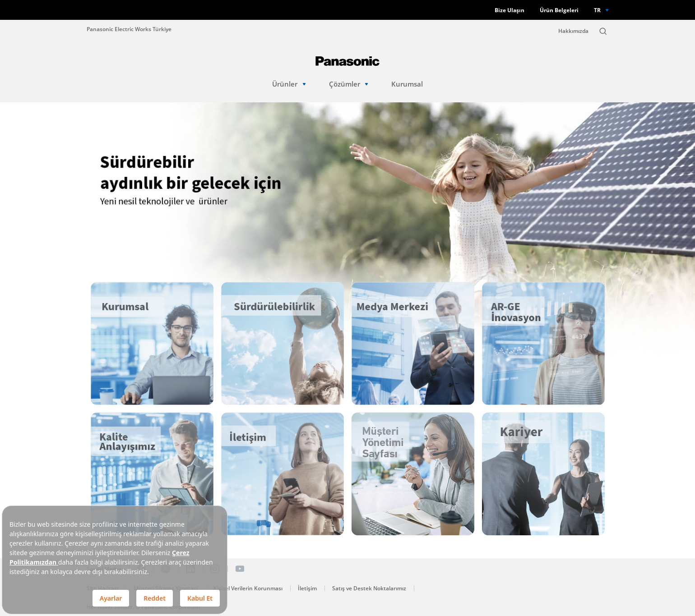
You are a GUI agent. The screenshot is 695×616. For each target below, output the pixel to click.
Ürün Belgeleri (559, 10)
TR (597, 10)
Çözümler (349, 84)
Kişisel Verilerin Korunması (248, 588)
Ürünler (289, 84)
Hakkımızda (573, 31)
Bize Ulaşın (510, 10)
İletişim (307, 588)
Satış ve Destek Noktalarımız (369, 588)
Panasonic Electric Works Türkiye (129, 29)
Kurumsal (407, 84)
